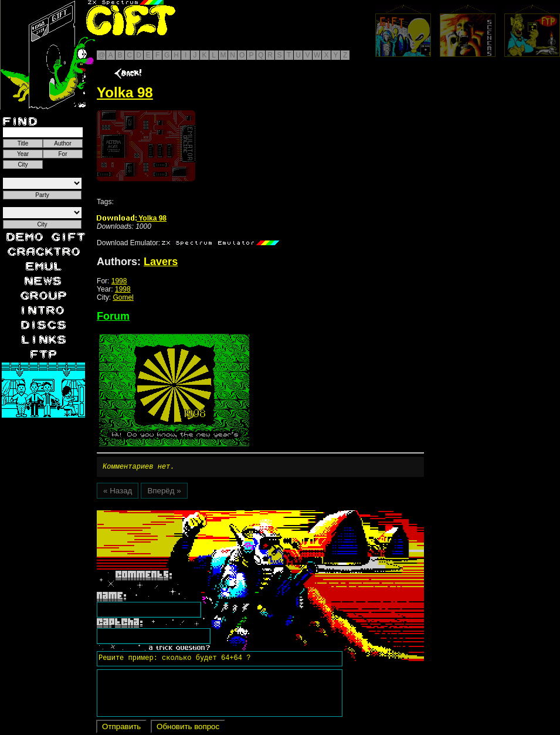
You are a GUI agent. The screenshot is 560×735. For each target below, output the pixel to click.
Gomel (123, 297)
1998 (119, 281)
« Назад (118, 492)
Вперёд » (164, 492)
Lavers (161, 262)
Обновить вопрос (188, 728)
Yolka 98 (132, 218)
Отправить (121, 728)
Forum (113, 316)
